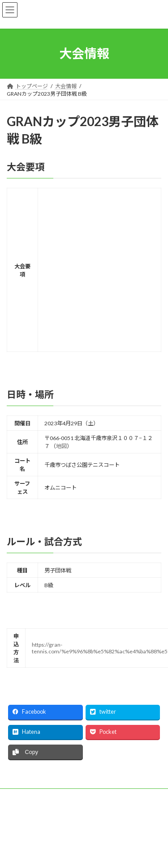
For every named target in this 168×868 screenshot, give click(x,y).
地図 (61, 446)
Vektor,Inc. (91, 854)
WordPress (57, 846)
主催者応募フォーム (31, 797)
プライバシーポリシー (34, 813)
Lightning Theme (98, 846)
